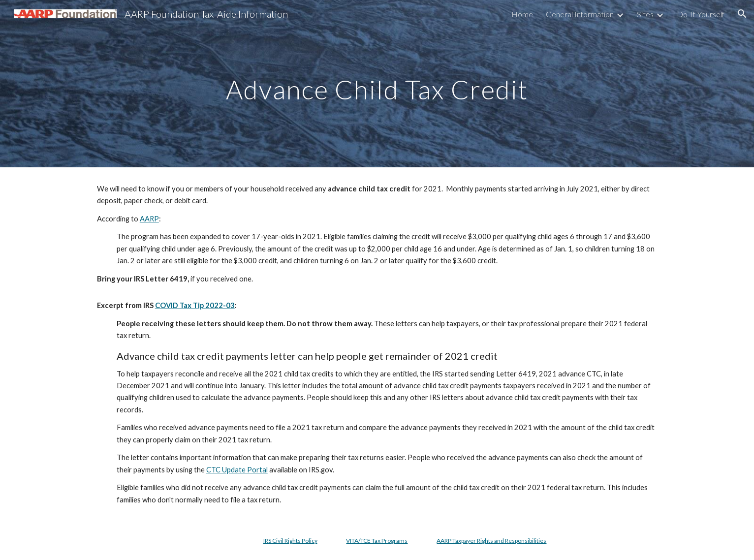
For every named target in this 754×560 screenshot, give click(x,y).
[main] (377, 83)
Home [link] (522, 14)
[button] (742, 14)
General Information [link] (580, 14)
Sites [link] (645, 14)
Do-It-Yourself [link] (701, 14)
